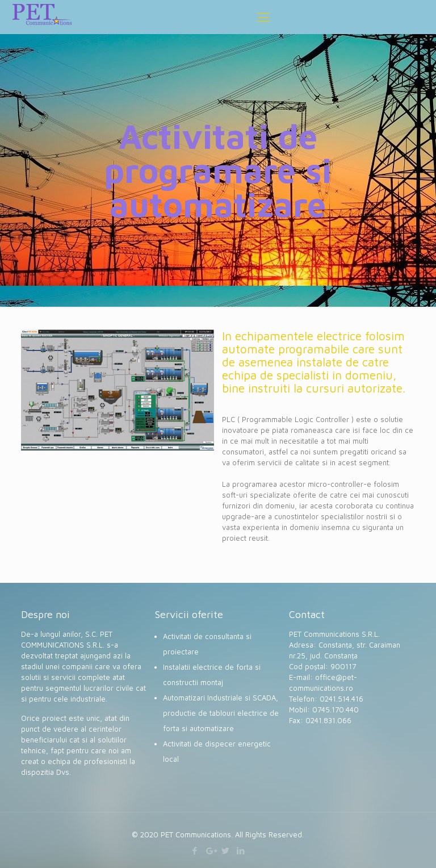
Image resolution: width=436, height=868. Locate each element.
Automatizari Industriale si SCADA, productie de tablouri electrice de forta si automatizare (221, 713)
